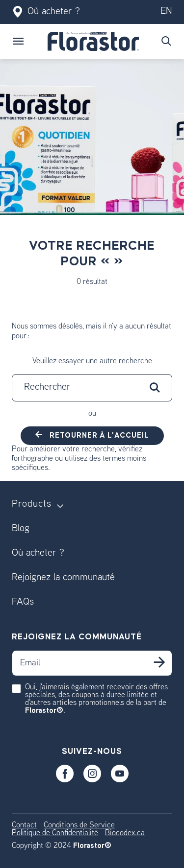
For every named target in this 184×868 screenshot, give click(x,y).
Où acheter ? (46, 12)
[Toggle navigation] (19, 41)
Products (32, 504)
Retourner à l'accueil (98, 435)
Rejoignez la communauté (63, 578)
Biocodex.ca (125, 833)
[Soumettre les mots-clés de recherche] (166, 41)
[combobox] (92, 388)
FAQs (23, 602)
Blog (21, 529)
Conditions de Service (79, 826)
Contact (24, 826)
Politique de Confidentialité (55, 833)
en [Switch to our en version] (166, 12)
